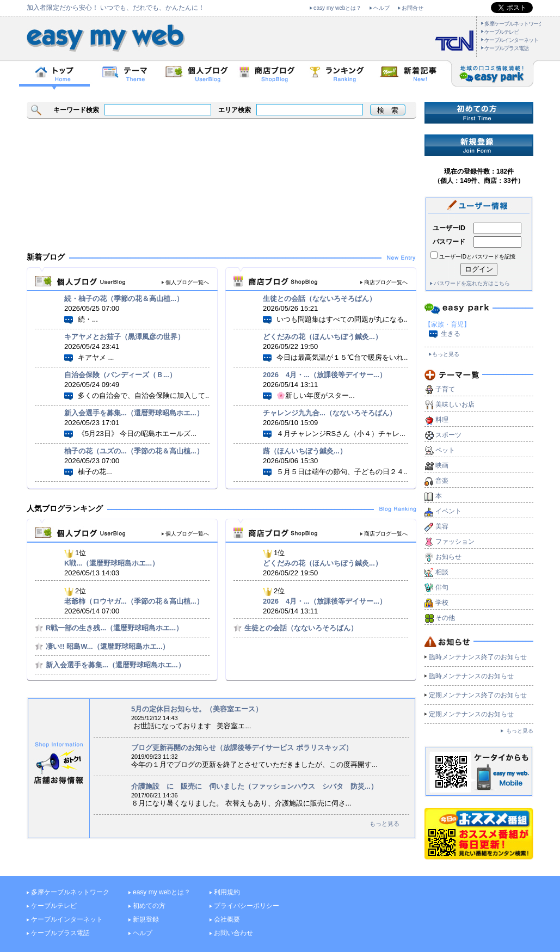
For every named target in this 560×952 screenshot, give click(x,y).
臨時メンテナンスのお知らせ (471, 676)
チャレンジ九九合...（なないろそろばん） (330, 413)
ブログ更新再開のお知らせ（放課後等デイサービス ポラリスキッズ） (242, 748)
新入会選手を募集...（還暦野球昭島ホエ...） (134, 413)
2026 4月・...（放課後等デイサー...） (325, 375)
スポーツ (448, 435)
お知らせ (448, 557)
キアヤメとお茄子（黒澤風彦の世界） (124, 337)
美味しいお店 (455, 404)
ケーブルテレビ (501, 32)
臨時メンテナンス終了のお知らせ (478, 657)
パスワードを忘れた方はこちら (472, 283)
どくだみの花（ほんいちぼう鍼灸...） (322, 337)
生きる (451, 334)
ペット (445, 450)
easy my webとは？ (337, 8)
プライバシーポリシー (247, 906)
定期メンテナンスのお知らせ (471, 714)
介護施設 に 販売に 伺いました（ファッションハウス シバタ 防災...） (254, 786)
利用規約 (227, 892)
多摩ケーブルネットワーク (514, 24)
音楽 (442, 481)
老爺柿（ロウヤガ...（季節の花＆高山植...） (134, 601)
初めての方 (149, 906)
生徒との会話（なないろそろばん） (319, 299)
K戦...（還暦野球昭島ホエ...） (112, 563)
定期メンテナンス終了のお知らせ (478, 695)
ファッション (455, 542)
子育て (445, 389)
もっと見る (384, 824)
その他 (445, 618)
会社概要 (227, 919)
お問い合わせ (233, 933)
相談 (442, 572)
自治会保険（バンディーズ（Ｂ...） (120, 375)
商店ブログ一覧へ (386, 282)
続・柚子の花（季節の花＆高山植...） (124, 299)
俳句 (442, 587)
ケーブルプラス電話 (506, 48)
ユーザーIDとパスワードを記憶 (477, 257)
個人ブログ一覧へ (187, 282)
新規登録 (146, 919)
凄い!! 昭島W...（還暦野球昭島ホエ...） (108, 646)
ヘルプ (381, 8)
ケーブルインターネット (511, 40)
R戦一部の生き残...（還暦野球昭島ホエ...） (114, 628)
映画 (442, 465)
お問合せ (413, 8)
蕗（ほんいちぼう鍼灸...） (305, 451)
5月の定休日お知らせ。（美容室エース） (197, 709)
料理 (442, 420)
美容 (442, 526)
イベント (448, 511)
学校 (442, 603)
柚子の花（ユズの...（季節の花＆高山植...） (134, 451)
